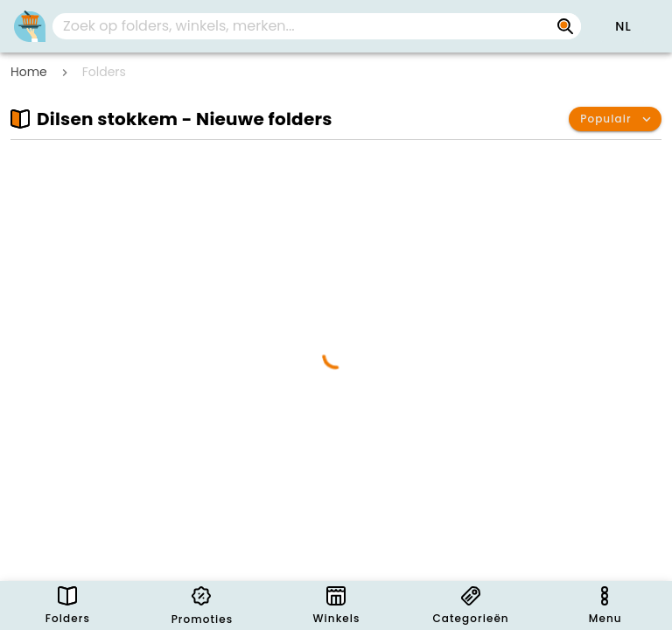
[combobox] (317, 26)
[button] (623, 26)
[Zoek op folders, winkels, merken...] (565, 26)
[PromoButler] (30, 26)
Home (29, 72)
